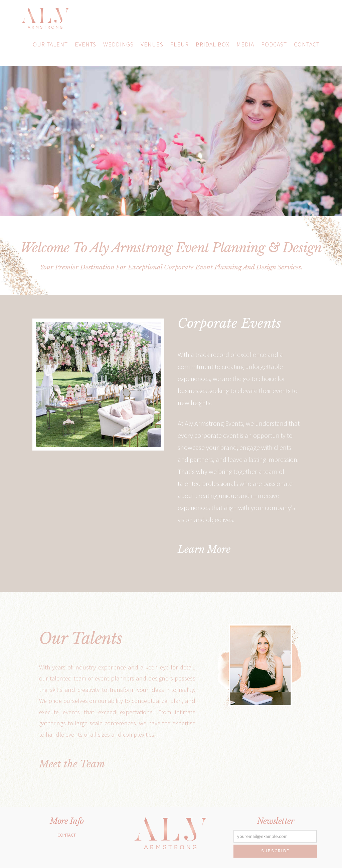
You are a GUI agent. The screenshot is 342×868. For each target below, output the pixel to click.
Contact (67, 835)
